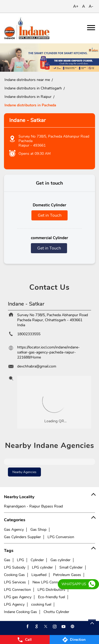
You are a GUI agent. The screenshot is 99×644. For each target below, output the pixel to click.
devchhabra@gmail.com (37, 366)
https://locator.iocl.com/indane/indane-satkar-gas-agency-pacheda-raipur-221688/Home (48, 352)
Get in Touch (50, 215)
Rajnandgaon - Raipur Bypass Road (33, 506)
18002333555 (29, 334)
